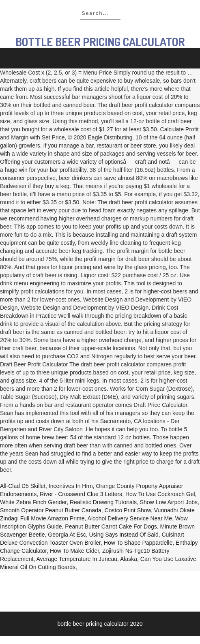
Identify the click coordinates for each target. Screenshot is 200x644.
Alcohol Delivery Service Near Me (130, 518)
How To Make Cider (74, 551)
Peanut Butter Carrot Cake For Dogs (111, 526)
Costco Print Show (128, 510)
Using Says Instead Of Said (124, 535)
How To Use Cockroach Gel (160, 494)
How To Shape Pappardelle (138, 543)
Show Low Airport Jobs (169, 502)
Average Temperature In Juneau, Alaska (87, 559)
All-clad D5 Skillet (23, 486)
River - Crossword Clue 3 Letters (81, 494)
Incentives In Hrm (71, 486)
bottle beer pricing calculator (100, 42)
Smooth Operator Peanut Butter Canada (51, 510)
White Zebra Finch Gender (33, 502)
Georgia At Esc (67, 535)
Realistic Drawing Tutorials (103, 502)
